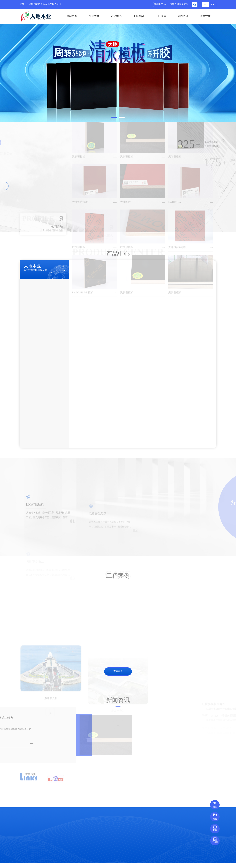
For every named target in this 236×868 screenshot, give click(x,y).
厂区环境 (161, 16)
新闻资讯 (183, 16)
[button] (114, 117)
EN (213, 5)
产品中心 (116, 16)
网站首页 (72, 16)
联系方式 (205, 16)
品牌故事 (94, 16)
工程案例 (138, 16)
